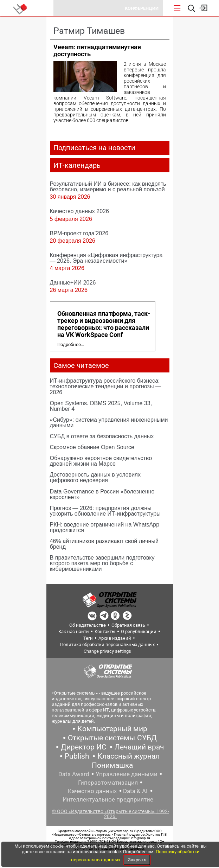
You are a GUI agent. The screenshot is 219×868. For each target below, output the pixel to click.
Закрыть (137, 860)
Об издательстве (88, 625)
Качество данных (92, 791)
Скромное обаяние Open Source (92, 447)
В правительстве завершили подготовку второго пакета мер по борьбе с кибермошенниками (102, 563)
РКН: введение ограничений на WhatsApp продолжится (105, 527)
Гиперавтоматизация (108, 783)
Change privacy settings (107, 651)
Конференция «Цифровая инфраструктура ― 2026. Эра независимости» (106, 258)
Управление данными (127, 774)
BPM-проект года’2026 (79, 233)
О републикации (139, 631)
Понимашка (112, 765)
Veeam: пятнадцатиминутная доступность (97, 50)
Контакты (105, 631)
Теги (88, 638)
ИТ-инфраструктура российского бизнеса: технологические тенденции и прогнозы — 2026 (106, 386)
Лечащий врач (139, 747)
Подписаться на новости (94, 148)
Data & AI (135, 791)
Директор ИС (84, 747)
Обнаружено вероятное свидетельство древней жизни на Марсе (101, 461)
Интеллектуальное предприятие (108, 799)
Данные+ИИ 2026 (73, 282)
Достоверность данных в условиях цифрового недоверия (95, 477)
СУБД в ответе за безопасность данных (102, 436)
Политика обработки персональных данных (107, 644)
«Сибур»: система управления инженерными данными (109, 422)
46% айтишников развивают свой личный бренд (104, 544)
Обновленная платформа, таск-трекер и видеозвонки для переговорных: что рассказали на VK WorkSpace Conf (104, 324)
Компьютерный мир (112, 729)
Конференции (142, 8)
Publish (77, 756)
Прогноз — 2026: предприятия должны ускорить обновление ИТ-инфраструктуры (105, 511)
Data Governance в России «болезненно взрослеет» (102, 494)
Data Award (74, 774)
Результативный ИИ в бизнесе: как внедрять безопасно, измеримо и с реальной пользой (108, 186)
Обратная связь (128, 625)
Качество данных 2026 (80, 211)
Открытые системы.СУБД (112, 738)
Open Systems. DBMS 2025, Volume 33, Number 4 (101, 406)
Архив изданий (115, 638)
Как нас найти (74, 631)
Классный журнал (128, 756)
